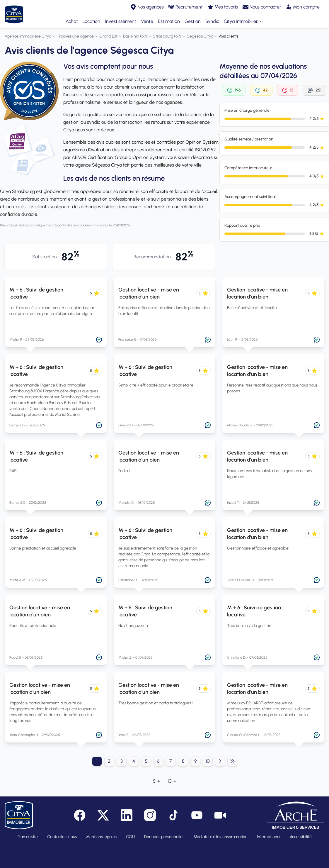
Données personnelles (164, 837)
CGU (130, 837)
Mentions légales (101, 837)
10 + (172, 781)
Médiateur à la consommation (221, 837)
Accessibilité (301, 837)
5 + (156, 781)
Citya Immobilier (244, 21)
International (269, 837)
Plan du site (28, 837)
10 (208, 761)
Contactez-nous (62, 837)
